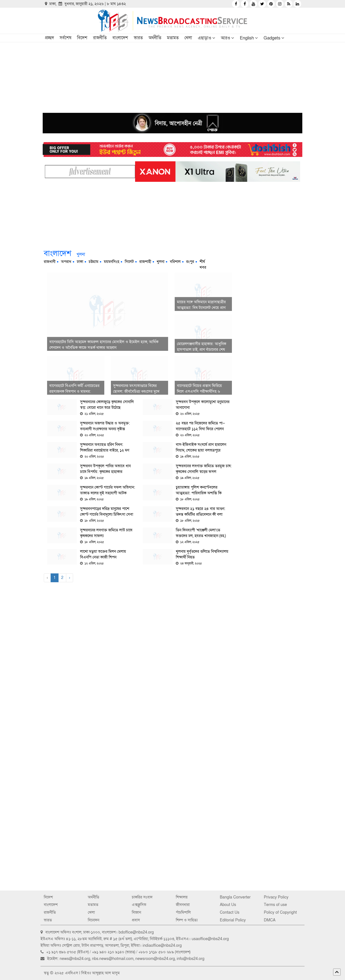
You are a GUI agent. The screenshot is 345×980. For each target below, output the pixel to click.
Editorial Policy (233, 920)
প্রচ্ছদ (49, 38)
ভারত (138, 38)
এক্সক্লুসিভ (139, 905)
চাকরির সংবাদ (142, 897)
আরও (226, 38)
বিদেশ (82, 38)
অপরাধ (66, 262)
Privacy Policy (276, 897)
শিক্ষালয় (182, 897)
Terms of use (275, 905)
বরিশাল (175, 262)
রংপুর (190, 262)
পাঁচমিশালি (183, 912)
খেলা (188, 38)
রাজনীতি (100, 38)
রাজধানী (50, 262)
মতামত (173, 38)
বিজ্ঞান (136, 912)
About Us (228, 905)
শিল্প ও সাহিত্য (187, 920)
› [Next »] (70, 578)
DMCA (270, 920)
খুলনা (161, 262)
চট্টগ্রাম (94, 262)
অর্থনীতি (155, 38)
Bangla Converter (235, 897)
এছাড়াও (205, 38)
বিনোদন (94, 920)
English (247, 38)
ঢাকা (80, 262)
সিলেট (129, 262)
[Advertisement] (172, 75)
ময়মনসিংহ (112, 262)
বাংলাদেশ (120, 38)
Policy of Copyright (280, 912)
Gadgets (272, 38)
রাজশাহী (145, 262)
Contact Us (230, 912)
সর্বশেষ (65, 38)
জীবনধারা (183, 905)
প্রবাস (136, 920)
